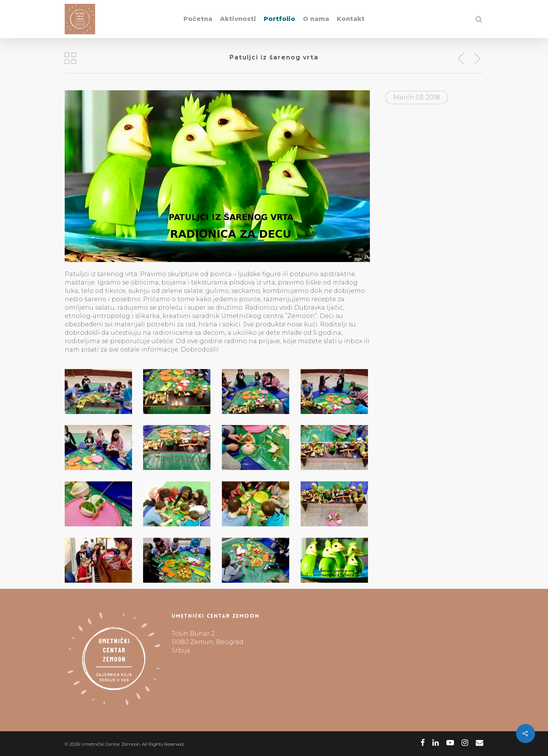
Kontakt (351, 19)
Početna (198, 19)
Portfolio (280, 19)
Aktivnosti (238, 19)
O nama (316, 19)
